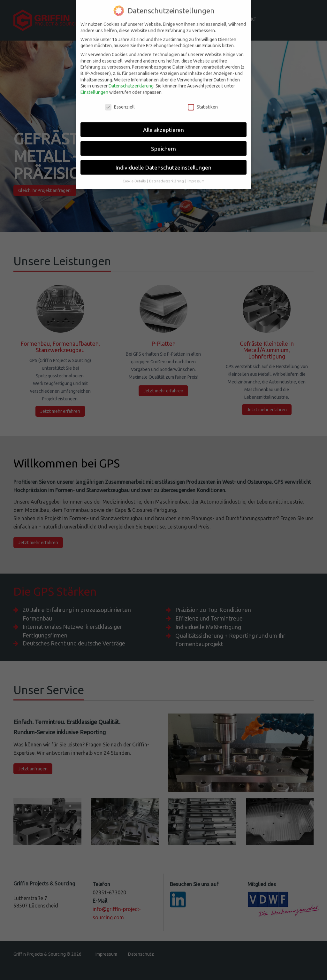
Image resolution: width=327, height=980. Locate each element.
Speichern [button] (163, 139)
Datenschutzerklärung (131, 76)
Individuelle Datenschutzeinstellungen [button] (163, 158)
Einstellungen (94, 83)
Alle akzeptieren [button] (163, 120)
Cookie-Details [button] (134, 172)
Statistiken (203, 98)
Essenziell (120, 98)
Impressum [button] (196, 172)
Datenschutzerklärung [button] (167, 172)
